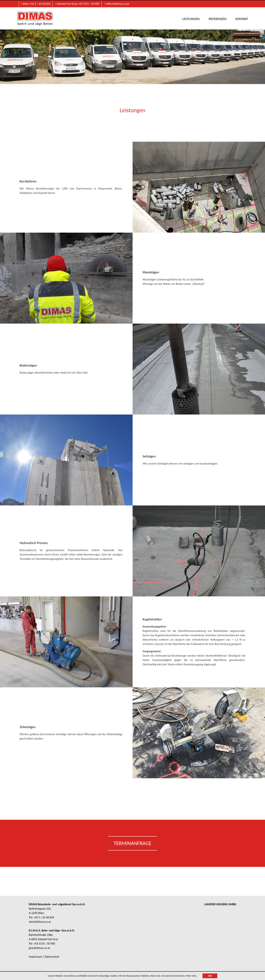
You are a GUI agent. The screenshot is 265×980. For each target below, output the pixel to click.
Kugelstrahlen (153, 618)
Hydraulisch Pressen (35, 541)
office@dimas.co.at (117, 4)
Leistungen (189, 19)
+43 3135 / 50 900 (44, 946)
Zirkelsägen (29, 728)
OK (210, 976)
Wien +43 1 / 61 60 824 (36, 4)
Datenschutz (52, 960)
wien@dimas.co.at (40, 925)
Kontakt (240, 19)
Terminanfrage (132, 846)
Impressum (35, 960)
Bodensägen (29, 366)
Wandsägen (152, 273)
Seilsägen (150, 457)
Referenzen (216, 19)
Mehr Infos (191, 976)
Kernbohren (29, 182)
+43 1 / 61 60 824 (44, 920)
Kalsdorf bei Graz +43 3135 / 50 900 (77, 4)
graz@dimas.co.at (39, 951)
